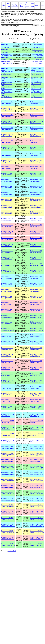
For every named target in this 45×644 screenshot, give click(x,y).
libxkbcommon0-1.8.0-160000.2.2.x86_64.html (8, 493)
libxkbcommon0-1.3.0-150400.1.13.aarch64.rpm (37, 525)
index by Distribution (15, 5)
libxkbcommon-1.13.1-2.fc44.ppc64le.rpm (37, 109)
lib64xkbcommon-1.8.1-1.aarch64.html (7, 55)
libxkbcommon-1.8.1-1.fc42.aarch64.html (7, 155)
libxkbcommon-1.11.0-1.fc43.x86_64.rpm (37, 148)
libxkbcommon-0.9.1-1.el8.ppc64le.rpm (36, 394)
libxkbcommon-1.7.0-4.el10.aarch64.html (7, 180)
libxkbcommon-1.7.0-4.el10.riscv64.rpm (36, 219)
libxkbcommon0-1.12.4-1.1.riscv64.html (8, 441)
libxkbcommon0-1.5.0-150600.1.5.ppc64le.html (8, 506)
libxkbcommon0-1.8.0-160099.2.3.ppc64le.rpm (37, 454)
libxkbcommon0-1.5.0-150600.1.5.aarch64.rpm (37, 499)
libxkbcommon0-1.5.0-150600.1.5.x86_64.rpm (37, 519)
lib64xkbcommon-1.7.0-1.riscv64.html (6, 62)
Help (42, 5)
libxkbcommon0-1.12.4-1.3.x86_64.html (8, 428)
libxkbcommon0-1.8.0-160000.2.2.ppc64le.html (8, 480)
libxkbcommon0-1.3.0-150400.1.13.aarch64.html (8, 525)
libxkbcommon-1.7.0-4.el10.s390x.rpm (36, 226)
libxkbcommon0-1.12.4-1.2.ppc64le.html (8, 435)
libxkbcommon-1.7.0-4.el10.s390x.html (7, 226)
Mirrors (37, 5)
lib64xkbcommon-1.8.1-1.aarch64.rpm (38, 55)
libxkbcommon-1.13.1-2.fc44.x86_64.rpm (37, 122)
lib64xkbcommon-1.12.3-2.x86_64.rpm (38, 51)
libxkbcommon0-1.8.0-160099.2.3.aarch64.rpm (37, 447)
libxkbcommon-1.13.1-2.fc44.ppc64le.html (7, 109)
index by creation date (27, 5)
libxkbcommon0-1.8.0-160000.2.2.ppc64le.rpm (37, 480)
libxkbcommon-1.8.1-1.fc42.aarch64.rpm (36, 155)
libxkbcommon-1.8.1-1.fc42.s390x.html (7, 167)
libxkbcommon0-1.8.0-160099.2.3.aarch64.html (8, 447)
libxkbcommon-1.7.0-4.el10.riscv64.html (7, 219)
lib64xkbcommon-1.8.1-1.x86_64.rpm (38, 58)
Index (4, 5)
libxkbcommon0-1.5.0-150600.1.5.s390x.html (7, 512)
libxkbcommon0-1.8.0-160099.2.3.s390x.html (7, 460)
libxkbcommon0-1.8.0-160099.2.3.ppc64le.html (8, 454)
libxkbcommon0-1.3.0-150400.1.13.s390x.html (8, 538)
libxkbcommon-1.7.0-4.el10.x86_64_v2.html (7, 265)
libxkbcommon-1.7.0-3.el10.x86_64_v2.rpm (36, 329)
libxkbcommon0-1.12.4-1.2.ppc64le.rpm (37, 435)
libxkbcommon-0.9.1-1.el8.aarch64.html (7, 388)
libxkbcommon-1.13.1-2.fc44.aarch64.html (7, 103)
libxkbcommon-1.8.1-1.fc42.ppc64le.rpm (36, 161)
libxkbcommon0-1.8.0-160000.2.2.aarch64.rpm (37, 473)
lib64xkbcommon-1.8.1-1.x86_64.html (6, 58)
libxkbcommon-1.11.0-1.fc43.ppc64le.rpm (37, 135)
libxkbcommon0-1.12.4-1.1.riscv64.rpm (37, 441)
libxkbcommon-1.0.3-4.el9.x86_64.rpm (36, 375)
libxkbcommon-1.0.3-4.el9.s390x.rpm (36, 362)
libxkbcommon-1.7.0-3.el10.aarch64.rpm (36, 278)
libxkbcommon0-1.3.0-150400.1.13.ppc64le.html (8, 532)
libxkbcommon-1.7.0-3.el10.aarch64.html (7, 278)
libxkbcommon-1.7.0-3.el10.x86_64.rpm (36, 316)
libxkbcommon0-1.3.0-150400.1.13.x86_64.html (8, 545)
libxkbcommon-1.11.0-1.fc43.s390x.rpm (37, 142)
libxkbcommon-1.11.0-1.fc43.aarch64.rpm (37, 129)
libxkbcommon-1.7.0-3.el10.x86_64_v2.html (7, 329)
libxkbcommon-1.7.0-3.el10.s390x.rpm (36, 303)
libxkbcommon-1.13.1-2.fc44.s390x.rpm (37, 116)
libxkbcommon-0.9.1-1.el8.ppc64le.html (7, 394)
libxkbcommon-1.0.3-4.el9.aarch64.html (7, 336)
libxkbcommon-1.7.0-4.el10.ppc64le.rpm (36, 200)
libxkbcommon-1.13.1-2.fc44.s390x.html (7, 116)
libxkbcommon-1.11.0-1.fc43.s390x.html (7, 142)
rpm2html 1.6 (12, 551)
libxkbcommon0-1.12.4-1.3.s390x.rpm (37, 422)
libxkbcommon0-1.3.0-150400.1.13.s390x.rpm (37, 538)
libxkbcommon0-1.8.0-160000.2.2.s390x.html (7, 486)
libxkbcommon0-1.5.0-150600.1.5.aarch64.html (8, 499)
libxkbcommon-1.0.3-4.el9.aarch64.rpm (36, 336)
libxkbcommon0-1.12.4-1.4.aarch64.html (8, 415)
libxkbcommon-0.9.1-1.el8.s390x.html (7, 400)
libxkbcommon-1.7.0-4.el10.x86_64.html (7, 245)
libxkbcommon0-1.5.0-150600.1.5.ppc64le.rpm (37, 506)
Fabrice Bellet (4, 554)
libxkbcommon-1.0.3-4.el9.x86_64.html (7, 375)
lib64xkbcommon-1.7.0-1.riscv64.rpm (38, 62)
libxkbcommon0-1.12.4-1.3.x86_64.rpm (37, 428)
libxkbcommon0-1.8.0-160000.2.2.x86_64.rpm (37, 493)
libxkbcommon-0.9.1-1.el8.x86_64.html (7, 407)
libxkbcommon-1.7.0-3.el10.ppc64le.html (7, 290)
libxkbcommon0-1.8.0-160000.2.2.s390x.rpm (36, 486)
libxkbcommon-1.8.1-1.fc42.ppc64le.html (7, 161)
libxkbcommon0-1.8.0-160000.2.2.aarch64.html (8, 473)
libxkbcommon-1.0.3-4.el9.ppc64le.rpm (36, 349)
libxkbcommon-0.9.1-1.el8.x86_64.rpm (36, 407)
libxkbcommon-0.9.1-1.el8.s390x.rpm (36, 400)
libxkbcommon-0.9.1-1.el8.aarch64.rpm (36, 388)
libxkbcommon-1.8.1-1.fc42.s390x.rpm (36, 167)
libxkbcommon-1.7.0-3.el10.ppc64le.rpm (36, 290)
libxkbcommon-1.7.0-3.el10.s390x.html (7, 303)
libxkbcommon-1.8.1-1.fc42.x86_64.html (7, 174)
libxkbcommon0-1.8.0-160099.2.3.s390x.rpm (36, 460)
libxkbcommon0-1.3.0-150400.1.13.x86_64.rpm (37, 545)
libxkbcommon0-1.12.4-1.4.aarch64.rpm (37, 415)
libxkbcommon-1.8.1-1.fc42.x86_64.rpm (36, 174)
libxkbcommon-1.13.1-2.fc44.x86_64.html (7, 122)
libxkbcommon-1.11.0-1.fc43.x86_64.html (7, 148)
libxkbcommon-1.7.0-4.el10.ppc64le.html (7, 200)
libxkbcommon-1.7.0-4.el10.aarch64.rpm (36, 180)
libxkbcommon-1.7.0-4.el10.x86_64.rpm (36, 245)
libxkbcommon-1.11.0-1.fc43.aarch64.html (7, 129)
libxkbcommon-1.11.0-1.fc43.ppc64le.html (7, 135)
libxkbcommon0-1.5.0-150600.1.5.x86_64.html (8, 519)
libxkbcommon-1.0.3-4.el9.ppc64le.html (7, 349)
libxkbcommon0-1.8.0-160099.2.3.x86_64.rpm (37, 467)
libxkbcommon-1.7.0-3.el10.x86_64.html (7, 316)
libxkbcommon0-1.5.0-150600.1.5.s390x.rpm (36, 512)
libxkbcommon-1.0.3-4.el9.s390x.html (7, 362)
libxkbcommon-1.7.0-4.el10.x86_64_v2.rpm (36, 265)
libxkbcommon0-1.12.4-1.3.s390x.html (8, 422)
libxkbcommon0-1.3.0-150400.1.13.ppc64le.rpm (37, 532)
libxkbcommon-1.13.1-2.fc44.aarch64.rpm (37, 103)
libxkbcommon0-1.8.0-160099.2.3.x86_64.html (8, 467)
